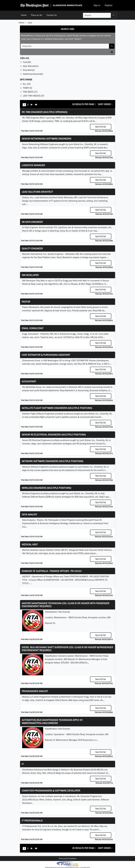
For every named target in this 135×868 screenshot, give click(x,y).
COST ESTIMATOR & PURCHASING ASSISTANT (46, 355)
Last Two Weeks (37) (34, 96)
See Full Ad (101, 127)
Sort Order (104, 104)
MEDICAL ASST (30, 544)
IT (23, 764)
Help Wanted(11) (31, 66)
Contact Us (52, 15)
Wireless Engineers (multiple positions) (46, 488)
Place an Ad (37, 15)
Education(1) (29, 70)
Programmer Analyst (35, 691)
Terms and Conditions (68, 858)
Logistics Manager (33, 165)
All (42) (27, 84)
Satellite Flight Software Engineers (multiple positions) (57, 408)
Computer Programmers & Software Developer (51, 791)
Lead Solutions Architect (37, 192)
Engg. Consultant (33, 328)
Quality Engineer (32, 248)
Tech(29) (27, 62)
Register (109, 5)
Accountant (29, 381)
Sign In (97, 5)
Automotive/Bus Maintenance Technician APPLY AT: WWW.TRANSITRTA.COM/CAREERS (52, 722)
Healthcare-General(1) (33, 74)
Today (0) (27, 88)
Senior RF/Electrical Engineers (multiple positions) (54, 435)
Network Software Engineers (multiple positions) (52, 461)
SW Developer (30, 275)
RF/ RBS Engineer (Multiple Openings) (45, 112)
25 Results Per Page (83, 104)
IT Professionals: (32, 821)
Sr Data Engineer (32, 222)
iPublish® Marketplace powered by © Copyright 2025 (67, 864)
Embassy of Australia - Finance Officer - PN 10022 (52, 571)
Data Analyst (29, 514)
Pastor (26, 302)
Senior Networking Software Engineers (46, 139)
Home (24, 15)
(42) (24, 58)
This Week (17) (30, 92)
